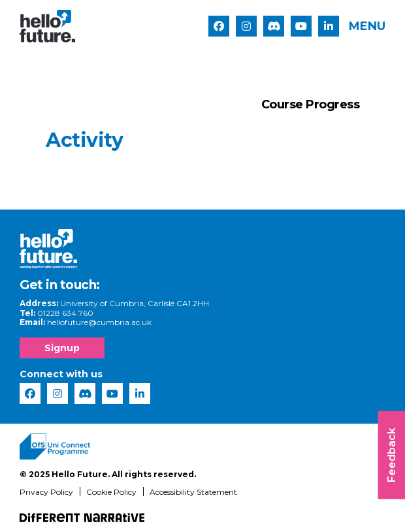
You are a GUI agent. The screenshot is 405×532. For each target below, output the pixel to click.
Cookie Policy (111, 492)
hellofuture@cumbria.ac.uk (99, 322)
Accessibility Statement (193, 492)
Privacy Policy (46, 492)
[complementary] (375, 502)
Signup (62, 348)
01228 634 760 (65, 313)
